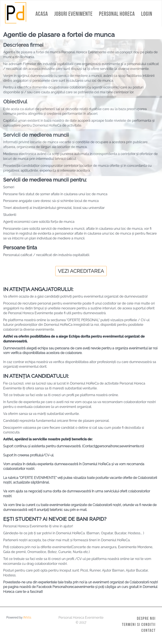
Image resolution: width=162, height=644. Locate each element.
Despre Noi (146, 618)
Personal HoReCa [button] (117, 14)
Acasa (42, 14)
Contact (148, 630)
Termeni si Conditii (139, 624)
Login (147, 14)
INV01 (27, 617)
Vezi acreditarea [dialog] (81, 271)
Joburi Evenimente (73, 14)
